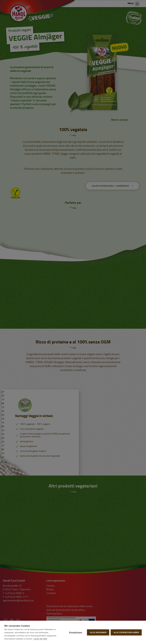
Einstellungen (76, 632)
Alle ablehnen (98, 632)
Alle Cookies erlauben (126, 632)
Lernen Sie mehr (40, 639)
